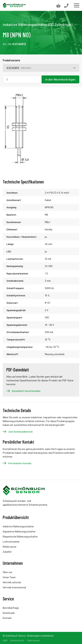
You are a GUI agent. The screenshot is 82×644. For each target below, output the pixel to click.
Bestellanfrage (11, 608)
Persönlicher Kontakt (20, 463)
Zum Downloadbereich (20, 432)
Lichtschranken (11, 542)
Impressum (34, 640)
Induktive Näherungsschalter (18, 526)
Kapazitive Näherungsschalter (19, 531)
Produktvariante (11, 60)
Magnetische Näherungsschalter (20, 536)
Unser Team (9, 577)
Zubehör (7, 552)
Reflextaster (10, 547)
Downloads (9, 613)
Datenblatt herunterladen (26, 391)
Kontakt (7, 618)
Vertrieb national (12, 582)
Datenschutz (17, 640)
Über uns (7, 572)
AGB (5, 640)
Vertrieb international (14, 587)
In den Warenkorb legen (60, 79)
